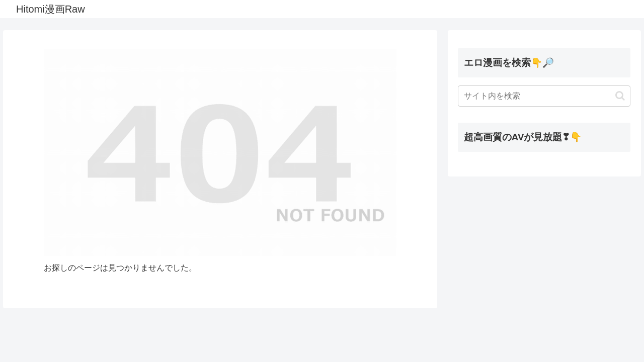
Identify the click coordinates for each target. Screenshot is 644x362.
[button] (620, 96)
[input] (544, 96)
